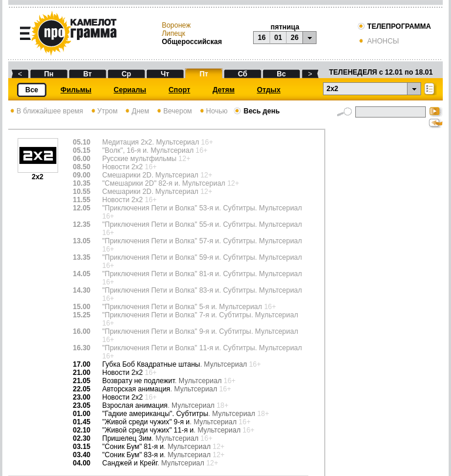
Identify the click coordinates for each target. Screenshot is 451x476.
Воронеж (176, 25)
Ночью (213, 111)
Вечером (174, 111)
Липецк (173, 33)
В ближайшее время (46, 111)
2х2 (38, 174)
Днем (136, 111)
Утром (104, 111)
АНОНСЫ (378, 41)
